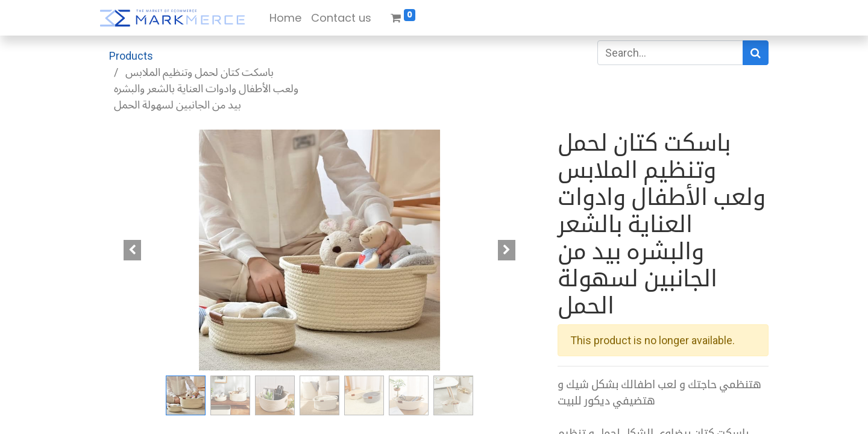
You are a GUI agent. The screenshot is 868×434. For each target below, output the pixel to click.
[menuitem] (285, 18)
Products (131, 56)
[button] (133, 250)
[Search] (756, 53)
